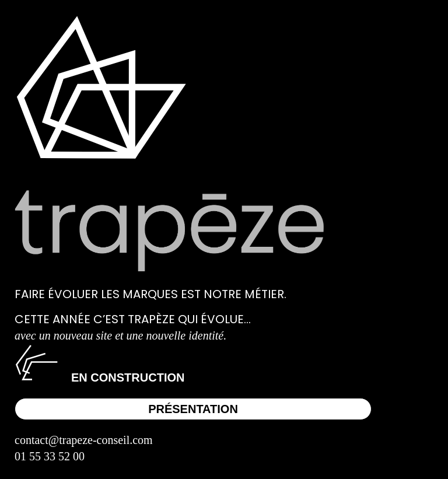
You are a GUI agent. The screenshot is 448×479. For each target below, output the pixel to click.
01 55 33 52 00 (50, 456)
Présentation (193, 409)
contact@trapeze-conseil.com (84, 440)
